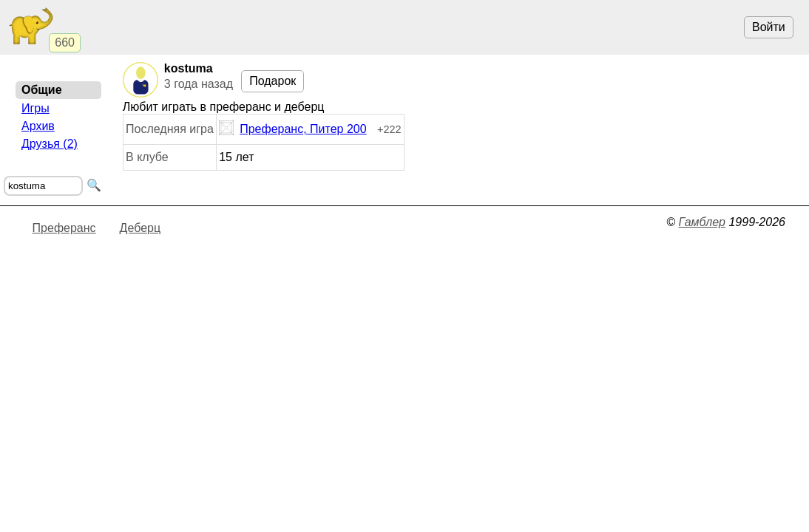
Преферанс (64, 228)
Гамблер (702, 222)
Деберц (141, 228)
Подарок (273, 81)
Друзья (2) (50, 144)
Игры (35, 108)
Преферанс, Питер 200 (292, 129)
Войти (769, 27)
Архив (38, 126)
